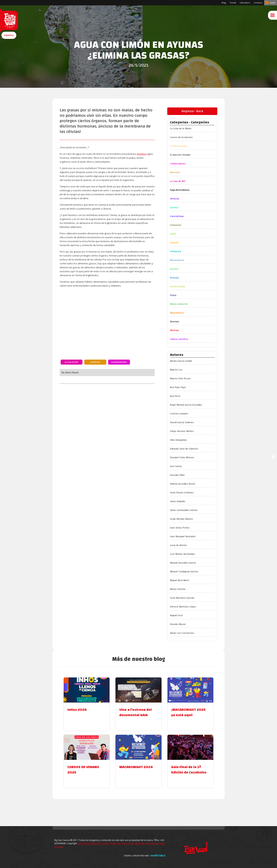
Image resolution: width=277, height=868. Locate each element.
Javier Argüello (178, 501)
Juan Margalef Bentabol (183, 537)
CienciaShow (177, 216)
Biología (174, 278)
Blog (224, 3)
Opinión (174, 243)
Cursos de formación (181, 137)
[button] (9, 42)
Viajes (173, 234)
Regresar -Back (192, 111)
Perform (174, 199)
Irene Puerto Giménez (182, 493)
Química (174, 269)
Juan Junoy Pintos (180, 528)
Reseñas (175, 322)
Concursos (176, 225)
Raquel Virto (176, 615)
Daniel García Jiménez (182, 422)
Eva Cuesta (176, 466)
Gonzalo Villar (177, 475)
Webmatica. (158, 855)
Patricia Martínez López (183, 607)
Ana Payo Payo (178, 387)
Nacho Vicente (178, 589)
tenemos (142, 154)
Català (272, 3)
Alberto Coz (176, 370)
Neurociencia (177, 260)
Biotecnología (177, 287)
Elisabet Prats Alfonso (182, 458)
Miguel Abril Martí (179, 580)
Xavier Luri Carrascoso (182, 633)
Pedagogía (176, 251)
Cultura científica (179, 339)
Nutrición (95, 362)
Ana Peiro (175, 396)
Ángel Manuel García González (186, 405)
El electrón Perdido (180, 155)
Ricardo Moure (178, 624)
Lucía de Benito (178, 545)
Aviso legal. (84, 843)
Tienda (233, 3)
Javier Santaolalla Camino (184, 510)
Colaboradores (119, 362)
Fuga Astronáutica (180, 190)
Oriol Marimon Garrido (182, 598)
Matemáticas (177, 313)
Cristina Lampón (179, 414)
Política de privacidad (121, 843)
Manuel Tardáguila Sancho (184, 572)
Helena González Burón (183, 484)
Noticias (174, 330)
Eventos (174, 208)
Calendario (245, 3)
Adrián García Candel (181, 361)
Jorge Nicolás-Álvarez (181, 519)
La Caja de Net (71, 362)
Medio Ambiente (179, 304)
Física (173, 295)
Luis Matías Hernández (182, 554)
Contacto (258, 3)
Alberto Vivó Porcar (180, 379)
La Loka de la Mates (181, 129)
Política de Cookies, (100, 843)
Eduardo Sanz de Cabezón (184, 449)
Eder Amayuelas (178, 440)
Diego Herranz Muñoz (182, 431)
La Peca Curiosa (178, 146)
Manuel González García (183, 563)
